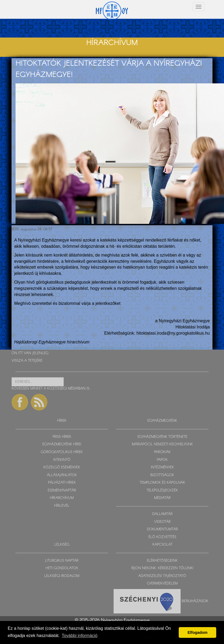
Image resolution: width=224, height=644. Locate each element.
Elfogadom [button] (197, 632)
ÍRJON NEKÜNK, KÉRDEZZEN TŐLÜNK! (162, 568)
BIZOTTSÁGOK (162, 475)
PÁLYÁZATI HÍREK (62, 483)
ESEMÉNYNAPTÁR (62, 491)
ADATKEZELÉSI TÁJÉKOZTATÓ (162, 576)
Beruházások (195, 601)
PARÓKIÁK (162, 452)
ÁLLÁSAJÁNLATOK (62, 475)
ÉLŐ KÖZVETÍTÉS (162, 537)
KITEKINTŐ (62, 460)
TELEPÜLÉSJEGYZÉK (162, 491)
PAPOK (162, 460)
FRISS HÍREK (62, 437)
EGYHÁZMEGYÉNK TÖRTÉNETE (162, 437)
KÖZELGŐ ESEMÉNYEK (62, 467)
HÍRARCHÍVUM (62, 498)
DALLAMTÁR (162, 514)
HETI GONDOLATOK (62, 568)
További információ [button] (79, 636)
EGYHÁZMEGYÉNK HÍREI (62, 444)
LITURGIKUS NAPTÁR (62, 561)
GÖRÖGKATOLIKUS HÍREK (62, 452)
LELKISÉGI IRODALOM (62, 576)
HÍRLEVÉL (62, 506)
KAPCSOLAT (162, 545)
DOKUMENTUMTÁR (162, 529)
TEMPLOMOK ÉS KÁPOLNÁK (162, 483)
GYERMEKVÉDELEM (162, 584)
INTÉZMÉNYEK (162, 467)
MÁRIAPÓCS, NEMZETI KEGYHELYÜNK (162, 444)
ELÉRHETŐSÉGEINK (162, 561)
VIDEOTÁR (162, 522)
